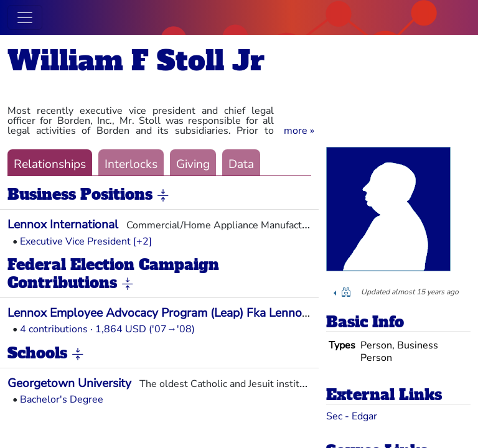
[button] (299, 131)
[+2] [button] (143, 241)
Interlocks (131, 164)
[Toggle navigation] (25, 17)
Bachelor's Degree (62, 399)
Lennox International (63, 225)
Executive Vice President (75, 241)
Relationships (50, 164)
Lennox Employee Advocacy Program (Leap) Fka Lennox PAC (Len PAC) (199, 313)
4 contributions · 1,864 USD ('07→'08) (107, 329)
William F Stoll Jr (136, 61)
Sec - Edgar (352, 416)
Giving (193, 164)
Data (241, 164)
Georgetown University (69, 383)
